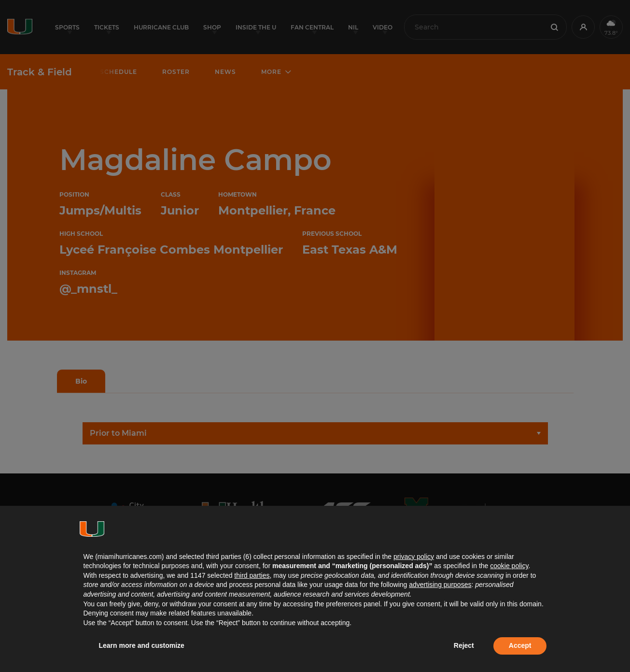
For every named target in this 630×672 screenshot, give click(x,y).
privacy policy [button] (414, 557)
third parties (252, 575)
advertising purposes (440, 585)
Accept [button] (520, 645)
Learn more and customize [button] (142, 645)
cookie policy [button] (509, 566)
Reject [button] (464, 645)
